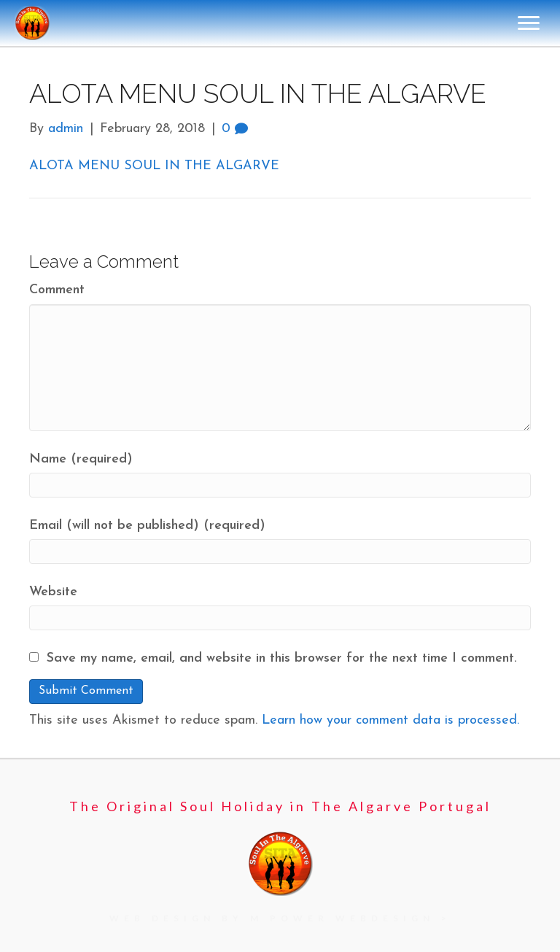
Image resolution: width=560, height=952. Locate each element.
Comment (57, 290)
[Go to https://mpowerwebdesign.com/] (280, 918)
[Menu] (529, 23)
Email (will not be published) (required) (147, 526)
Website (53, 592)
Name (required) (81, 459)
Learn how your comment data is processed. (390, 720)
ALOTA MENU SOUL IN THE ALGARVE (154, 166)
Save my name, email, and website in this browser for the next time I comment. (282, 658)
